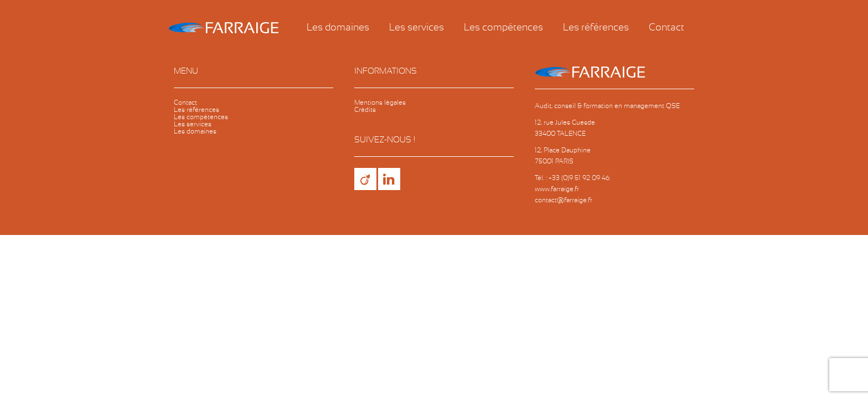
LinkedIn (389, 179)
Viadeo (365, 179)
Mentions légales (380, 103)
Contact (666, 28)
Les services (417, 28)
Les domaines (338, 28)
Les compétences (503, 28)
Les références (596, 28)
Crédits (365, 110)
